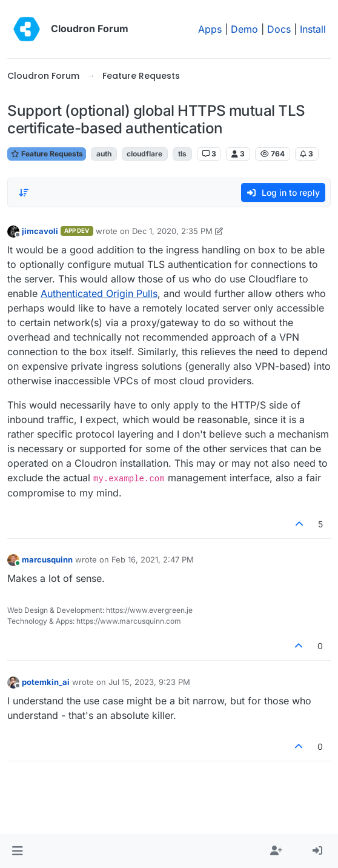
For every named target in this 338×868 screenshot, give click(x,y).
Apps (210, 29)
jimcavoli (40, 231)
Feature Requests (47, 154)
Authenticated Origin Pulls (99, 293)
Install (313, 29)
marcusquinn (47, 559)
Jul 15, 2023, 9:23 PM (149, 682)
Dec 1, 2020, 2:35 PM (172, 231)
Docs (279, 29)
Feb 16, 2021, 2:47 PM (153, 559)
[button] (17, 851)
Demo (244, 29)
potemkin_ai (46, 682)
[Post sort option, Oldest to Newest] (24, 193)
